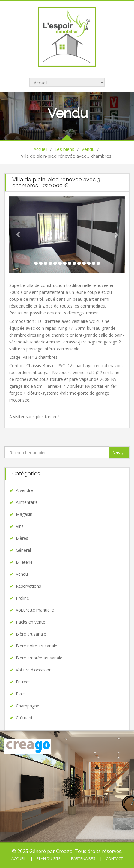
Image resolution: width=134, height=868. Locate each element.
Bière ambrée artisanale (39, 658)
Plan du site (48, 858)
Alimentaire (27, 502)
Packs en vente (31, 622)
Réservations (28, 586)
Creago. (65, 851)
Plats (21, 694)
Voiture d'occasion (34, 670)
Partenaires (83, 858)
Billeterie (24, 562)
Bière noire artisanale (37, 646)
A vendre (24, 490)
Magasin (24, 514)
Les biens (64, 149)
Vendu (88, 149)
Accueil (40, 149)
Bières (22, 538)
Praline (22, 598)
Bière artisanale (31, 634)
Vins (20, 526)
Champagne (28, 706)
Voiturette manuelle (35, 610)
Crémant (24, 718)
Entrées (23, 682)
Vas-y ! (119, 452)
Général (23, 550)
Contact (114, 858)
